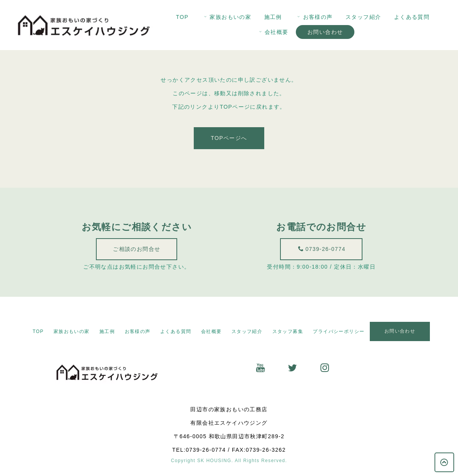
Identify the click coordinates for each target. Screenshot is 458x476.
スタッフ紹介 (363, 17)
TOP (182, 17)
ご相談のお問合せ (135, 249)
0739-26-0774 (328, 249)
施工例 (273, 17)
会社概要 (273, 32)
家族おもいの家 (227, 17)
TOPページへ (229, 139)
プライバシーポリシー (339, 331)
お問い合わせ (325, 32)
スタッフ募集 (288, 331)
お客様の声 (314, 17)
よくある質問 (412, 17)
